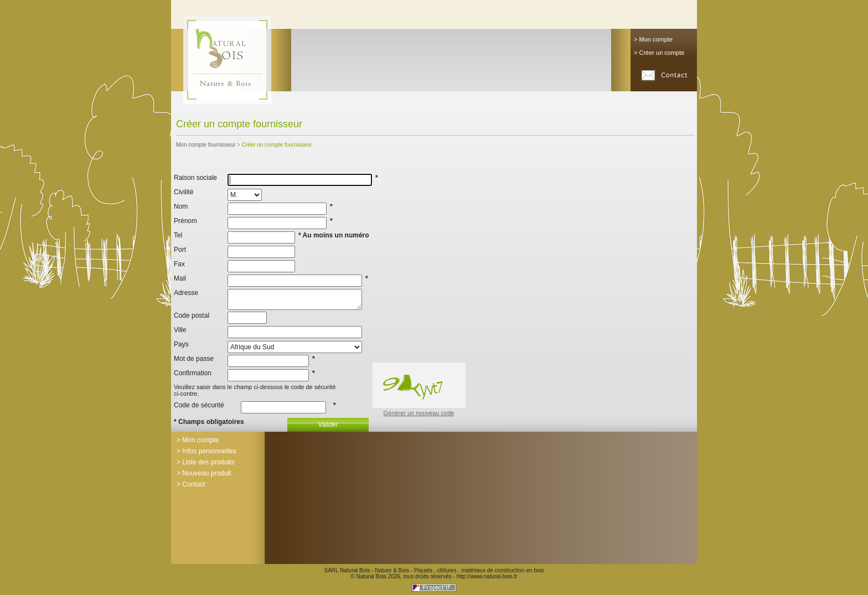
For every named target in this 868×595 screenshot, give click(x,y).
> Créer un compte (659, 53)
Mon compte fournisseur (206, 145)
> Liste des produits (205, 462)
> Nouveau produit (204, 473)
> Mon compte (653, 39)
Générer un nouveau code (419, 413)
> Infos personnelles (206, 451)
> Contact (191, 484)
